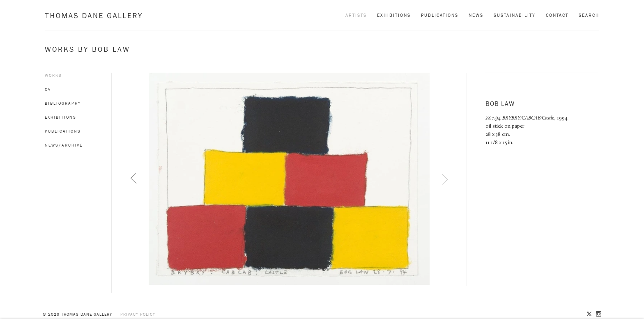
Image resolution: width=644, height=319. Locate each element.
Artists (356, 15)
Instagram (598, 314)
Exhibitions (394, 15)
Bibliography (63, 103)
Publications (440, 15)
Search (589, 15)
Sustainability (515, 15)
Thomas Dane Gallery (93, 15)
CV (48, 89)
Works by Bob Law (87, 49)
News (476, 15)
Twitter (590, 314)
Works (53, 75)
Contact (557, 15)
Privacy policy (138, 314)
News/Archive (64, 145)
